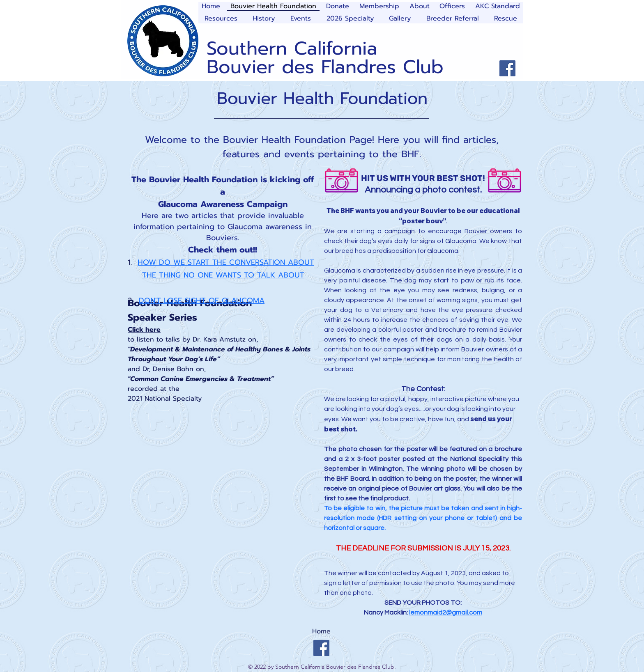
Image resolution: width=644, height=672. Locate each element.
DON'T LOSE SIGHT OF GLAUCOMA (202, 300)
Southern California (292, 48)
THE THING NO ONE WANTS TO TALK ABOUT (223, 275)
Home (321, 631)
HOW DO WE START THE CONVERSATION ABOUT (226, 262)
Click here (144, 330)
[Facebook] (507, 68)
